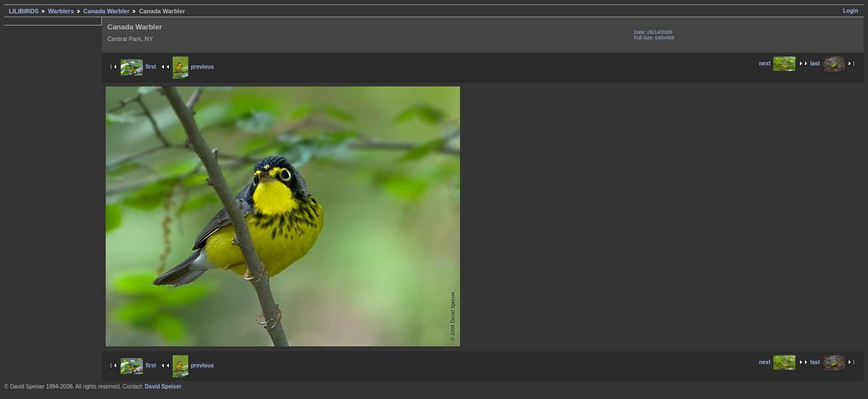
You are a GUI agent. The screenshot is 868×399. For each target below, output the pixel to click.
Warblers (61, 11)
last (828, 63)
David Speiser (163, 387)
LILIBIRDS (24, 11)
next (777, 63)
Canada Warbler (107, 11)
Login (851, 11)
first (138, 67)
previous (193, 67)
